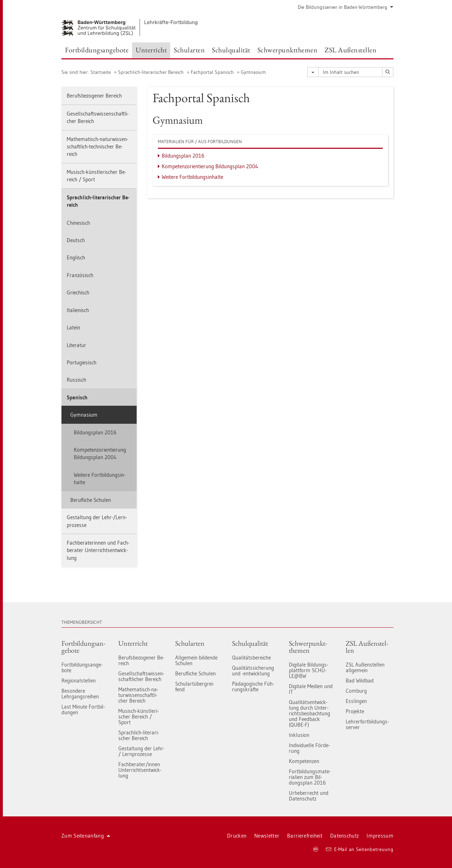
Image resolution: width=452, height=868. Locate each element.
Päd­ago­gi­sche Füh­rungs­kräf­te (253, 687)
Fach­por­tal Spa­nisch (212, 72)
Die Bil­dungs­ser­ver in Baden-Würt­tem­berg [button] (346, 7)
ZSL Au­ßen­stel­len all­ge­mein (365, 667)
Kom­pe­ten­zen (304, 761)
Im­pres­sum (380, 836)
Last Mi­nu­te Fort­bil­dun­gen (83, 709)
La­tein (73, 327)
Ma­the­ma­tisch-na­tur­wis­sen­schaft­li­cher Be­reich (138, 695)
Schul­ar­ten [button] (189, 50)
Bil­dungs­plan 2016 (95, 432)
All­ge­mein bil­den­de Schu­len (196, 660)
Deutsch (76, 240)
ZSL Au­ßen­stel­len (367, 647)
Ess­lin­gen (356, 701)
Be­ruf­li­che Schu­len (91, 500)
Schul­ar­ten (190, 643)
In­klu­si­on (299, 735)
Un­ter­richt (133, 643)
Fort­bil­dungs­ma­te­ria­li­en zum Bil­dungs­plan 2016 (310, 777)
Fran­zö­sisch (80, 275)
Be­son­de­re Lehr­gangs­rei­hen (80, 694)
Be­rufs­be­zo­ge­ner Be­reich (94, 96)
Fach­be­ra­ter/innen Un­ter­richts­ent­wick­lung (140, 770)
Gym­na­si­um (253, 72)
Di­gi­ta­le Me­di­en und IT (311, 689)
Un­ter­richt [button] (151, 50)
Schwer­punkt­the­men (308, 647)
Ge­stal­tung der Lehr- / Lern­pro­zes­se (141, 751)
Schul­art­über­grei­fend (195, 687)
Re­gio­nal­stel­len (79, 681)
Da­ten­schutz (344, 836)
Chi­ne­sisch (78, 223)
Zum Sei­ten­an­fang (86, 836)
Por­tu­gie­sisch (82, 362)
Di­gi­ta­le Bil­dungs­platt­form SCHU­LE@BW (308, 670)
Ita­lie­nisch (78, 310)
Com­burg (356, 691)
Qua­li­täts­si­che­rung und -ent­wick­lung (253, 671)
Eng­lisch (76, 257)
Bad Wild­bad (360, 681)
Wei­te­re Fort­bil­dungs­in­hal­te (100, 479)
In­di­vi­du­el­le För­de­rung (309, 748)
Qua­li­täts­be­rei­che (251, 658)
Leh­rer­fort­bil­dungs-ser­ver (367, 724)
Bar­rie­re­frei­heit (305, 836)
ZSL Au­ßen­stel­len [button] (350, 50)
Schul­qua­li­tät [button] (231, 50)
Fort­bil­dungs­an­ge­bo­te (83, 647)
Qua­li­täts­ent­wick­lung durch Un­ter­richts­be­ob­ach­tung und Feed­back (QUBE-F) (310, 713)
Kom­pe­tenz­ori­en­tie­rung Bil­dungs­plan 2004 (100, 453)
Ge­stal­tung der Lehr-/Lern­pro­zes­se (97, 521)
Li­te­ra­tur (76, 345)
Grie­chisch (78, 292)
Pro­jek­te (355, 711)
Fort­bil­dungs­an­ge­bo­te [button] (97, 50)
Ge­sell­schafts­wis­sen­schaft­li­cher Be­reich (98, 117)
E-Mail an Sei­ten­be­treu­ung (360, 849)
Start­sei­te (101, 72)
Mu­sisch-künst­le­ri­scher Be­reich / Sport (96, 176)
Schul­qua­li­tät (250, 643)
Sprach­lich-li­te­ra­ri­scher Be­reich (151, 72)
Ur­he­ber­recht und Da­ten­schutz (309, 796)
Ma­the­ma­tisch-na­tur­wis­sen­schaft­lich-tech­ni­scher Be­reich (97, 147)
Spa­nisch (77, 397)
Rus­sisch (76, 380)
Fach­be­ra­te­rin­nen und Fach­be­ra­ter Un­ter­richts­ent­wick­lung (98, 550)
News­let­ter (267, 836)
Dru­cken (237, 836)
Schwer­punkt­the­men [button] (288, 50)
